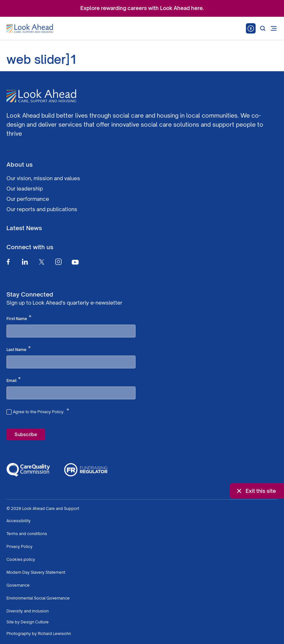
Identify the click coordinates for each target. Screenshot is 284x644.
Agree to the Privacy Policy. (41, 411)
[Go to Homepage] (30, 29)
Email (14, 380)
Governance (18, 585)
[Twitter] (42, 262)
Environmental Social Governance (38, 598)
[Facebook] (8, 262)
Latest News (24, 228)
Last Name (19, 349)
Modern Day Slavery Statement (36, 572)
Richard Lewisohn (54, 634)
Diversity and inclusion (28, 611)
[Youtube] (75, 262)
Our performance (28, 199)
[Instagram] (58, 262)
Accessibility (19, 521)
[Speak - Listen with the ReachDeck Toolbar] (251, 28)
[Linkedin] (25, 262)
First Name (19, 318)
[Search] (263, 28)
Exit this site (256, 491)
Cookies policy (21, 559)
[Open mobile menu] (274, 28)
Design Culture (35, 622)
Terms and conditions (27, 534)
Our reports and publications (42, 209)
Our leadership (25, 189)
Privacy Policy (20, 546)
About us (20, 164)
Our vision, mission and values (43, 178)
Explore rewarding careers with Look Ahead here (142, 8)
